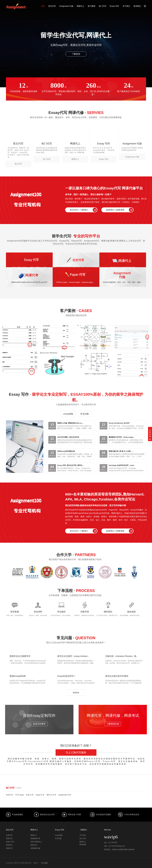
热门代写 (103, 6)
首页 (43, 6)
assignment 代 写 (65, 795)
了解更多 (76, 54)
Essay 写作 (114, 6)
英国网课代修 (35, 848)
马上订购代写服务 (76, 752)
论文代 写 (9, 795)
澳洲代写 (9, 848)
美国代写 (9, 838)
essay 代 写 (40, 795)
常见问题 (85, 414)
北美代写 (9, 835)
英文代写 (52, 6)
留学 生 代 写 (51, 795)
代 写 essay (19, 795)
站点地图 (44, 863)
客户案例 (92, 6)
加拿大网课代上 (36, 842)
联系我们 (137, 6)
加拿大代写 (10, 842)
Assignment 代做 (66, 6)
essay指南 (68, 414)
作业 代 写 (30, 795)
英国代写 (9, 845)
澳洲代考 (34, 845)
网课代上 (81, 6)
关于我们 (126, 6)
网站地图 (83, 844)
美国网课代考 (35, 838)
